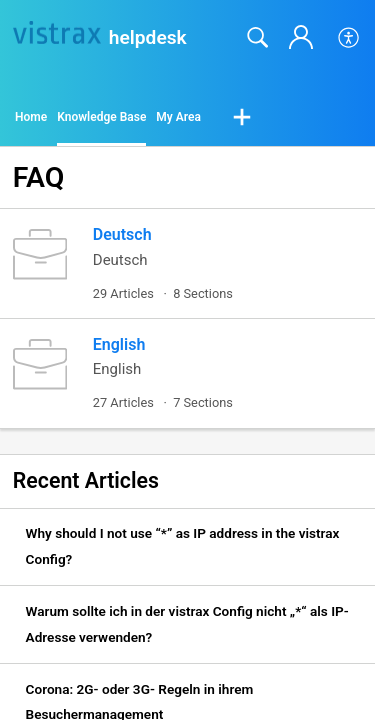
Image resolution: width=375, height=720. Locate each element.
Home (31, 117)
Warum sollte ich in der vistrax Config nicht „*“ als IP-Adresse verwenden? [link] (187, 624)
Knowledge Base (101, 117)
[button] (349, 38)
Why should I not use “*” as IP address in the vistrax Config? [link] (183, 546)
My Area (178, 117)
